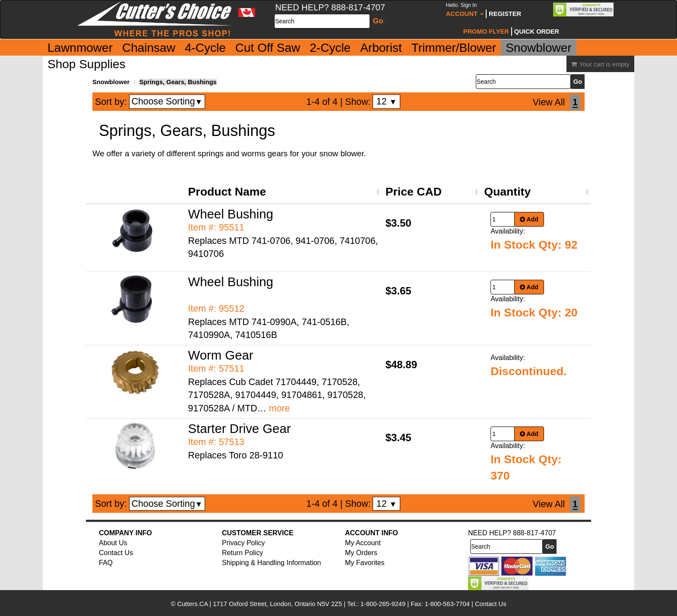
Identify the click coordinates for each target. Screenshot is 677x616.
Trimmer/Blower (454, 48)
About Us (113, 543)
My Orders (361, 553)
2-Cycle (330, 48)
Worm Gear (221, 355)
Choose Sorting (167, 101)
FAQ (106, 563)
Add (529, 219)
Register (505, 14)
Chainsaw (149, 48)
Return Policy (242, 553)
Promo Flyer (486, 32)
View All (549, 102)
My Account (363, 543)
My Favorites (365, 563)
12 (387, 101)
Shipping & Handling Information (271, 563)
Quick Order (537, 32)
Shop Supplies (87, 64)
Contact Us (116, 553)
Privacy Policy (244, 543)
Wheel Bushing (231, 214)
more (280, 408)
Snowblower (539, 48)
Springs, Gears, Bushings (178, 82)
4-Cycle (205, 48)
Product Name (227, 192)
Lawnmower (80, 48)
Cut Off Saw (268, 48)
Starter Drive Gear (240, 428)
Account (465, 10)
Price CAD (414, 192)
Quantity (507, 192)
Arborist (381, 48)
